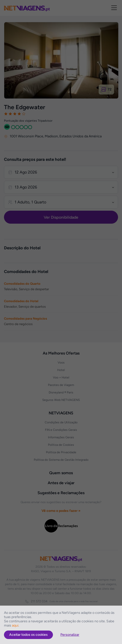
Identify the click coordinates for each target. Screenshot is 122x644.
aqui (15, 625)
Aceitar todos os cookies (28, 635)
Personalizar (70, 635)
